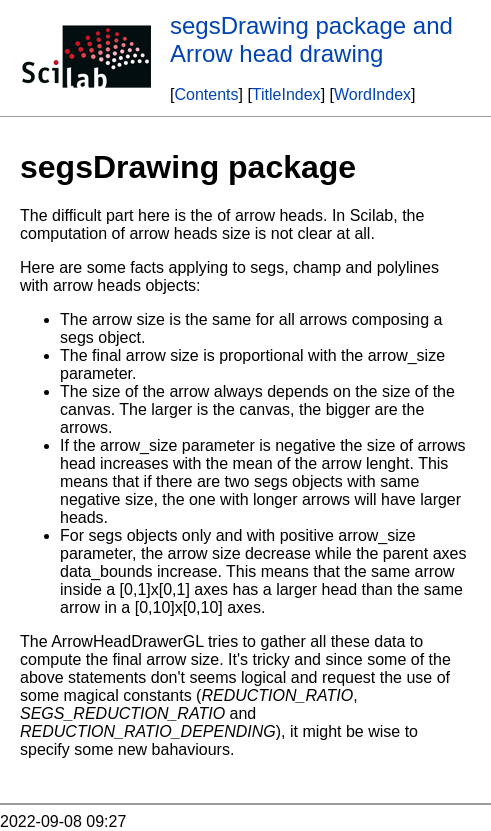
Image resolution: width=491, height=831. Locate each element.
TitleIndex (286, 94)
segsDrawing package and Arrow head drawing (311, 39)
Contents (206, 94)
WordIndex (372, 94)
